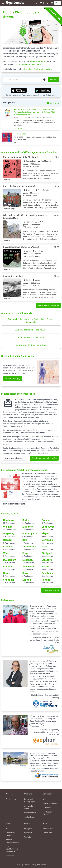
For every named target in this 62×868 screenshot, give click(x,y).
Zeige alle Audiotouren (48, 305)
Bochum (8, 567)
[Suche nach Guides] (36, 3)
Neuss (7, 573)
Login (8, 803)
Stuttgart (47, 553)
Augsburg (9, 533)
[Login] (44, 3)
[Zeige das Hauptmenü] (3, 3)
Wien (6, 553)
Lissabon (28, 560)
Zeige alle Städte (51, 590)
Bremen (8, 547)
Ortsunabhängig (13, 378)
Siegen (45, 533)
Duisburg (47, 560)
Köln (25, 540)
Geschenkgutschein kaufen (44, 458)
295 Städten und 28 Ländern (28, 64)
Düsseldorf (10, 560)
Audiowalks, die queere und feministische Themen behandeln (31, 321)
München (28, 527)
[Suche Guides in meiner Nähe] (45, 80)
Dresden (46, 520)
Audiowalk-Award (55, 14)
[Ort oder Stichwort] (22, 80)
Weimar (8, 527)
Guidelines (47, 808)
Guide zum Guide (10, 834)
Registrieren (11, 799)
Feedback (10, 856)
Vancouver (48, 527)
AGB (19, 865)
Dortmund (47, 540)
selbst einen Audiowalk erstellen (37, 69)
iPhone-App (47, 833)
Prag (25, 553)
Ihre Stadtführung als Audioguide (13, 849)
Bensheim (47, 573)
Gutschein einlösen (14, 458)
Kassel (45, 567)
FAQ (8, 829)
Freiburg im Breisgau (34, 533)
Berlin (26, 520)
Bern (25, 573)
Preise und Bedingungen (30, 800)
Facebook (28, 833)
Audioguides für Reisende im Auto (31, 330)
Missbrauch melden (47, 813)
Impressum (41, 865)
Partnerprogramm (50, 803)
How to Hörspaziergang (14, 504)
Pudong (46, 580)
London (27, 580)
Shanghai (9, 580)
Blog (44, 799)
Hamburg (8, 520)
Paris (44, 547)
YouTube (28, 837)
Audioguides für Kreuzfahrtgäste (31, 345)
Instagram (28, 829)
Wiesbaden (29, 567)
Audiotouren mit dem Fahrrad (31, 338)
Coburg (7, 540)
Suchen (53, 80)
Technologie (29, 817)
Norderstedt (29, 547)
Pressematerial (30, 813)
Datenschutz (29, 865)
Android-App (48, 829)
